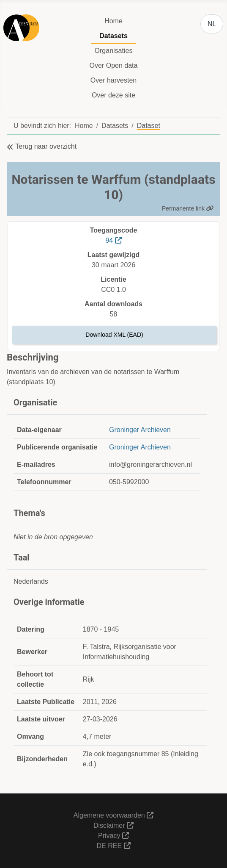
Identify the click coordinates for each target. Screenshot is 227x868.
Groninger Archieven (140, 430)
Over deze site (113, 95)
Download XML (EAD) (114, 335)
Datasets (113, 36)
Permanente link (188, 208)
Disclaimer (113, 825)
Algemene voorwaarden (113, 815)
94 (113, 240)
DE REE (113, 846)
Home (113, 21)
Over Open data (114, 65)
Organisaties (114, 51)
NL (212, 24)
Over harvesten (113, 80)
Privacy (113, 836)
